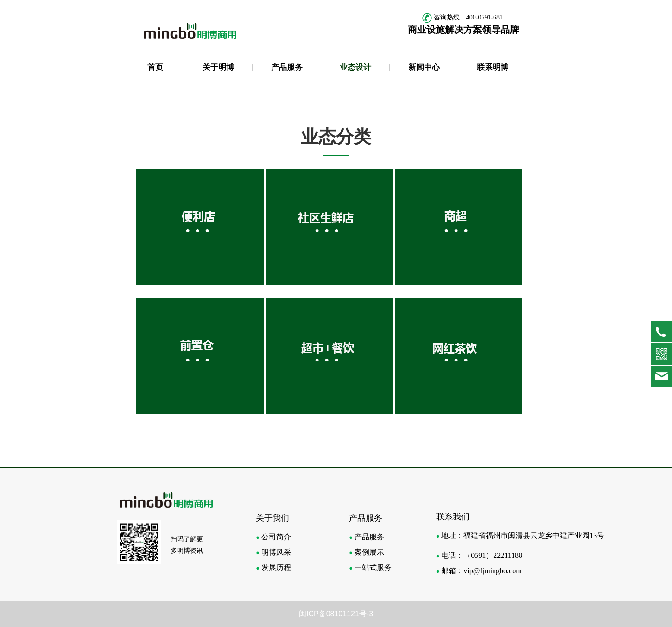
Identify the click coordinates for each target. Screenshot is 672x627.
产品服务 (287, 67)
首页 (155, 67)
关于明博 (218, 67)
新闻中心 (424, 67)
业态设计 (355, 67)
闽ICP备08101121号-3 (336, 614)
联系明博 (493, 67)
